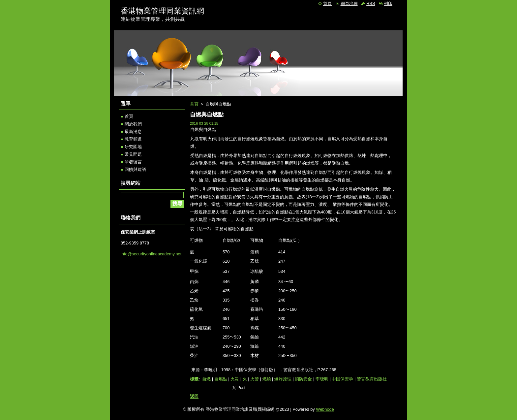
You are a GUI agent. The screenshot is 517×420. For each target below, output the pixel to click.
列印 (388, 3)
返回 (194, 396)
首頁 (194, 104)
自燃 (206, 379)
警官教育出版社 (372, 379)
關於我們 (133, 124)
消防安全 (303, 379)
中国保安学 (342, 379)
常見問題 (133, 154)
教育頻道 (133, 139)
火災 (235, 379)
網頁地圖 (349, 3)
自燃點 (221, 379)
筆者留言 (133, 162)
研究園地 (133, 147)
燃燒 (267, 379)
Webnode (325, 409)
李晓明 (322, 379)
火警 (255, 379)
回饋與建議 (135, 169)
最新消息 (133, 131)
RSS (371, 3)
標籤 (194, 379)
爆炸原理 (283, 379)
